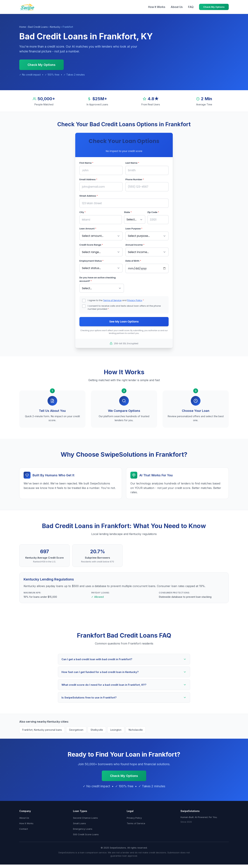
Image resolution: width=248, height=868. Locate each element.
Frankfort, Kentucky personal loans (42, 726)
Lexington (116, 726)
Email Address (88, 179)
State (128, 211)
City (82, 211)
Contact (24, 826)
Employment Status (91, 258)
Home (23, 27)
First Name (86, 163)
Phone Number (135, 179)
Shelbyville (97, 726)
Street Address (89, 195)
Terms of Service (112, 297)
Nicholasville (136, 726)
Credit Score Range (91, 242)
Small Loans (79, 820)
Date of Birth (133, 258)
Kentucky (55, 27)
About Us (177, 7)
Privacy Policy (135, 297)
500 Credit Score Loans (86, 831)
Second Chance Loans (85, 815)
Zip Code (153, 211)
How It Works (157, 7)
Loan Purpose (134, 227)
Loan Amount (88, 227)
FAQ (191, 7)
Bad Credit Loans (38, 27)
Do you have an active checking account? (97, 276)
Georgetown (76, 726)
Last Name (132, 163)
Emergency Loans (83, 826)
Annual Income (135, 242)
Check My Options (214, 7)
